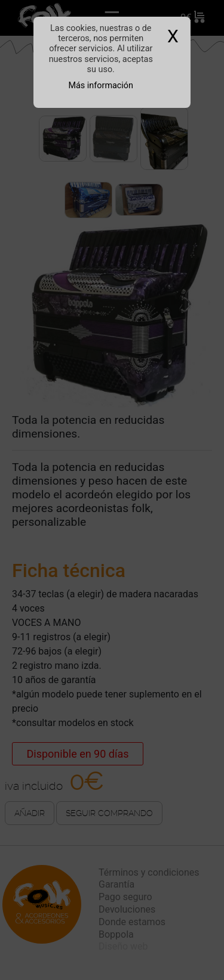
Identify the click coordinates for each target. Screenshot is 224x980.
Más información (101, 86)
